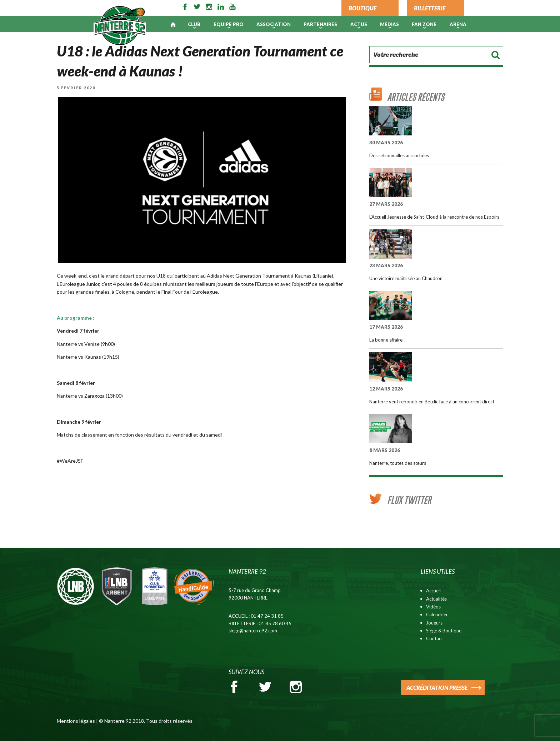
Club (194, 24)
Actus (359, 24)
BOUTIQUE (362, 8)
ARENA (458, 24)
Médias (389, 24)
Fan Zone (424, 24)
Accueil (433, 591)
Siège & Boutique (444, 631)
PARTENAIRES (320, 24)
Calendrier (437, 615)
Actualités (436, 599)
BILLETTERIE (430, 8)
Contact (434, 638)
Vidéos (433, 607)
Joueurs (434, 623)
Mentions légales (76, 721)
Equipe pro (229, 24)
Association (274, 24)
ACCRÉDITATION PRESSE (437, 688)
